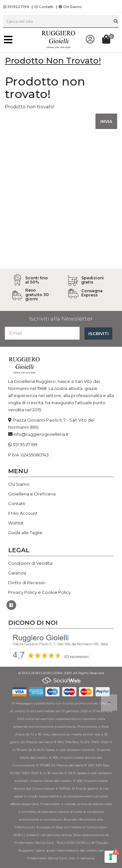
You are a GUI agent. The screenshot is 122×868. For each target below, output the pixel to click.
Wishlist (16, 523)
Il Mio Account (23, 513)
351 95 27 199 (25, 444)
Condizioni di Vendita (30, 563)
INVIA (106, 121)
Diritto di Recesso (27, 583)
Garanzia (17, 573)
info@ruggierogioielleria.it (41, 434)
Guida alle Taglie (25, 533)
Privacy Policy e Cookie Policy (39, 592)
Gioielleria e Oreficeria (32, 494)
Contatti (44, 7)
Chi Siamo (70, 7)
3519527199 (17, 7)
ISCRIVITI (99, 334)
